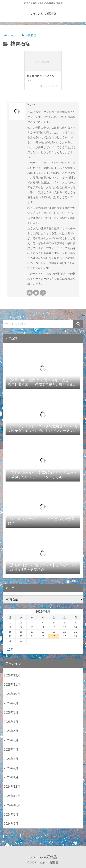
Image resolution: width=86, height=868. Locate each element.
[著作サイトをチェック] (30, 293)
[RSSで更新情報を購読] (43, 293)
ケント (31, 105)
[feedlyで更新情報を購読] (36, 293)
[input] (43, 324)
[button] (78, 324)
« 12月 (9, 650)
